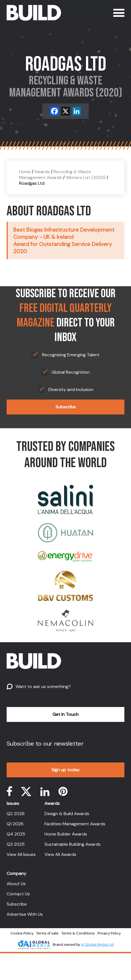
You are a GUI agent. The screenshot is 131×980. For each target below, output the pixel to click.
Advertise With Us (25, 914)
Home (25, 172)
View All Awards (60, 854)
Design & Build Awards (67, 814)
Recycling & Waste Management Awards (55, 175)
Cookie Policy (22, 933)
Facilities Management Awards (75, 824)
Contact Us (18, 894)
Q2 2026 (16, 814)
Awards (42, 172)
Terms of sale (47, 933)
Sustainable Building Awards (73, 844)
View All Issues (21, 854)
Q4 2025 (16, 834)
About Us (16, 884)
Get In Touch (65, 714)
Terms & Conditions (78, 933)
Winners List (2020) (86, 177)
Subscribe (66, 407)
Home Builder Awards (66, 834)
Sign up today (65, 770)
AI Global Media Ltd (97, 945)
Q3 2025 (16, 844)
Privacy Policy (109, 933)
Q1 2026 (15, 824)
